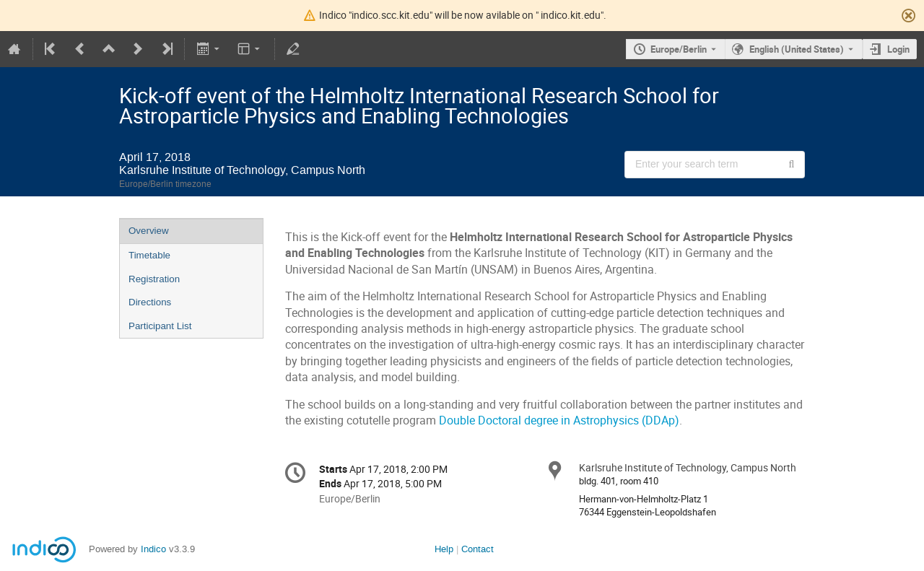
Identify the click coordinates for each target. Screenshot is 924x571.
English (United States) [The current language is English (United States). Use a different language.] (797, 49)
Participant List (160, 326)
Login (898, 49)
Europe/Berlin (679, 49)
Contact (478, 549)
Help (444, 549)
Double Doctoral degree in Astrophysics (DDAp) (559, 420)
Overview (149, 231)
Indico (153, 549)
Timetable (149, 255)
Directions (150, 302)
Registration (154, 279)
